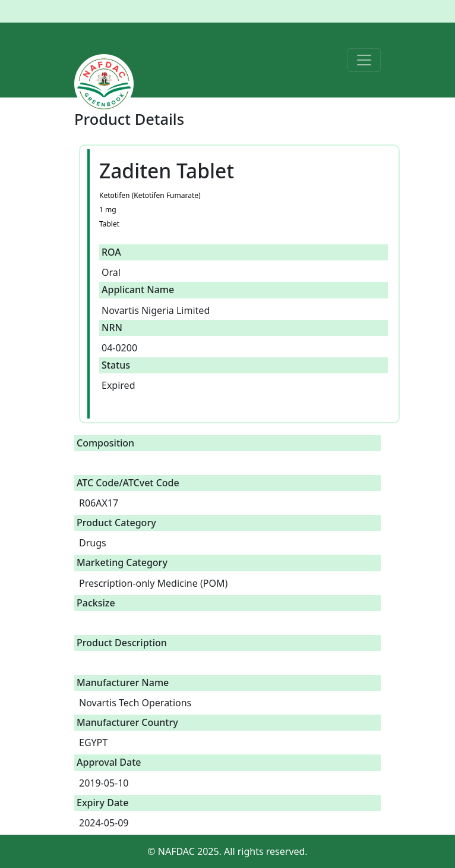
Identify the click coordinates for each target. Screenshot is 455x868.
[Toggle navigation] (364, 60)
